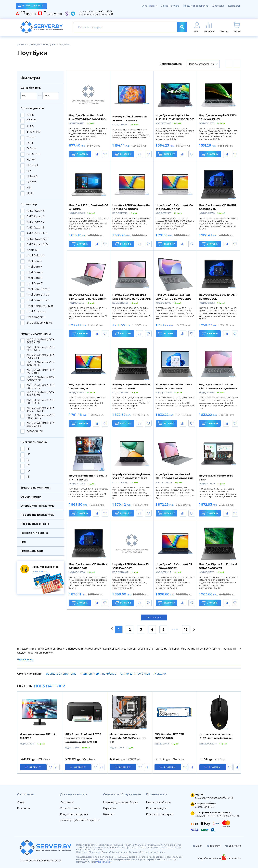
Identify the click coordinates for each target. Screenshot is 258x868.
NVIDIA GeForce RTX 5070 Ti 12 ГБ (41, 409)
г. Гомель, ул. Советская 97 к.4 (96, 14)
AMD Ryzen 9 (36, 228)
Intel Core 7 (34, 267)
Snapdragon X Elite (39, 323)
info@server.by (103, 862)
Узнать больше (40, 572)
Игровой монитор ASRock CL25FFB (38, 736)
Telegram (213, 846)
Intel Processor (37, 312)
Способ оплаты (70, 808)
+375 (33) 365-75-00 (228, 816)
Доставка (218, 6)
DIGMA (31, 149)
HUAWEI (32, 176)
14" (28, 454)
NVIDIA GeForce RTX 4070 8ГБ (41, 371)
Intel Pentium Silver (40, 306)
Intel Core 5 (34, 261)
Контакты (234, 6)
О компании (149, 6)
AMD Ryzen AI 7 (37, 239)
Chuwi (31, 137)
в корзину (35, 767)
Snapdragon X (36, 317)
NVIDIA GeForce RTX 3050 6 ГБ (41, 349)
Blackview (33, 132)
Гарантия (110, 808)
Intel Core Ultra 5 (38, 289)
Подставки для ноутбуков (98, 674)
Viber (197, 846)
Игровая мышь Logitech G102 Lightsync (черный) (216, 736)
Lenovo (32, 182)
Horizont (32, 165)
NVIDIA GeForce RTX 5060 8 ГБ (41, 394)
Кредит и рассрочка (196, 6)
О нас (21, 802)
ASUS (30, 126)
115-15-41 (32, 14)
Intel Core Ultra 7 (38, 295)
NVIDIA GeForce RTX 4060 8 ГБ (41, 364)
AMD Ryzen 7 (36, 222)
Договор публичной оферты (80, 820)
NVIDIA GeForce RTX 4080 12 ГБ (41, 379)
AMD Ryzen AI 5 (37, 233)
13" (28, 449)
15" (28, 460)
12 (186, 629)
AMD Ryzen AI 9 (37, 244)
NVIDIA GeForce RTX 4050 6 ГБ (41, 356)
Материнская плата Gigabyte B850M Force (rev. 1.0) (128, 738)
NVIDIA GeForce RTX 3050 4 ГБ (41, 341)
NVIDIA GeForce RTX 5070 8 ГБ (41, 402)
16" (28, 465)
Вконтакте (233, 846)
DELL (30, 143)
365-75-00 (55, 14)
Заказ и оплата (170, 6)
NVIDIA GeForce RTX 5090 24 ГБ (41, 424)
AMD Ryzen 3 (36, 211)
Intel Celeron (35, 256)
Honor (31, 160)
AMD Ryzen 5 (35, 216)
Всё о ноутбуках (157, 808)
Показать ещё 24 (154, 617)
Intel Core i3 (35, 272)
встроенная (35, 431)
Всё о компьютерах (159, 814)
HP (29, 171)
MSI (29, 188)
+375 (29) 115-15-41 (205, 816)
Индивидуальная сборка (121, 802)
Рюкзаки (160, 674)
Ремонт (108, 814)
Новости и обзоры (159, 802)
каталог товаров (31, 6)
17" (28, 471)
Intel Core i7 (35, 284)
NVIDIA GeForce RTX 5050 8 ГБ (41, 387)
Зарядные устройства (61, 674)
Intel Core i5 (35, 278)
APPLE (31, 121)
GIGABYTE (34, 154)
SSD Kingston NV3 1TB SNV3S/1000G (169, 736)
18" (29, 477)
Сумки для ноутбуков (135, 674)
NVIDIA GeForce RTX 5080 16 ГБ (41, 417)
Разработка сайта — (210, 858)
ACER (30, 115)
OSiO (30, 193)
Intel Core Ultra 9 (38, 300)
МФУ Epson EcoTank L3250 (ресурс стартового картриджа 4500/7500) (83, 738)
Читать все (26, 660)
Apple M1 (33, 250)
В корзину (80, 154)
